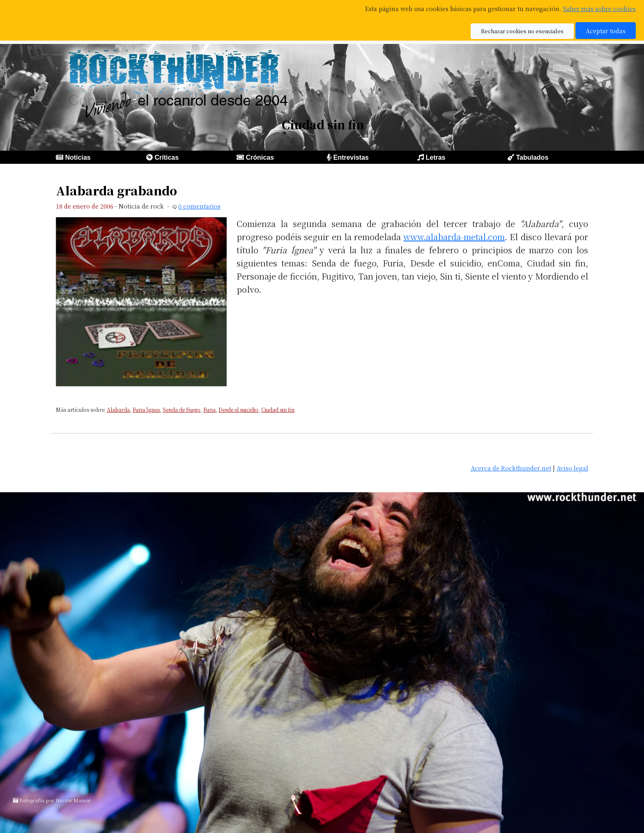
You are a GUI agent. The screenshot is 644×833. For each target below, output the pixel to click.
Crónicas (260, 157)
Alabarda (118, 410)
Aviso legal (572, 468)
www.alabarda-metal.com (454, 237)
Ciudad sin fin (278, 410)
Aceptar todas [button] (606, 31)
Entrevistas (351, 157)
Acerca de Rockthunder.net (511, 468)
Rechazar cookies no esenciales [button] (522, 31)
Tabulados (532, 157)
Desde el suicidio (238, 410)
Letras (435, 157)
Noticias (78, 157)
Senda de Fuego (182, 410)
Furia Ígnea (146, 410)
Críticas (167, 157)
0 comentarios (199, 206)
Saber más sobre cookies (599, 8)
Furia (209, 410)
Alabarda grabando (116, 190)
